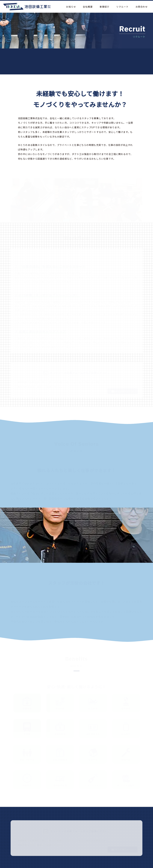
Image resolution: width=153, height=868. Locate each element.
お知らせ (71, 7)
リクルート (122, 7)
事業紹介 (104, 7)
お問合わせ (142, 7)
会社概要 (88, 7)
